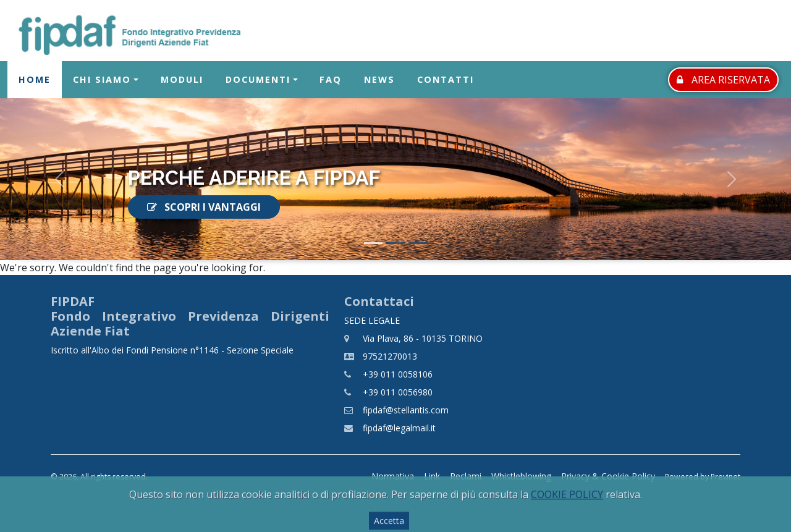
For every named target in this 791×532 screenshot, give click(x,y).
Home (35, 80)
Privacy (608, 476)
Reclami (466, 476)
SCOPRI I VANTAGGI (204, 207)
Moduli (182, 80)
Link (432, 476)
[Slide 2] (395, 243)
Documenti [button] (258, 80)
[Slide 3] (418, 243)
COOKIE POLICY (567, 513)
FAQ (331, 80)
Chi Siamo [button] (102, 80)
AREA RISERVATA (723, 80)
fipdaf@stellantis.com (406, 410)
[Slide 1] (373, 243)
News (379, 80)
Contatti (446, 80)
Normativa (393, 476)
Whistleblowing (521, 476)
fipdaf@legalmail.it (399, 428)
